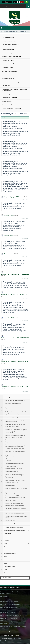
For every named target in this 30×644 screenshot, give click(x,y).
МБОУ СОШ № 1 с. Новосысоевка (9, 607)
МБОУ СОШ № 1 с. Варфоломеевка (10, 602)
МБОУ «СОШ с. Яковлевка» (8, 599)
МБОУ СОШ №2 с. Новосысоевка (9, 610)
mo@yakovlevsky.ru (16, 638)
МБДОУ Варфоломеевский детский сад (11, 615)
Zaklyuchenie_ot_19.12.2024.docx (14, 197)
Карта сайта (4, 641)
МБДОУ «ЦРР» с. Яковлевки (8, 613)
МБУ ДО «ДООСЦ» (5, 624)
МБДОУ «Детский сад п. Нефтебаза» (10, 621)
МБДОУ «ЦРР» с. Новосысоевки (9, 618)
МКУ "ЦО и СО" (4, 596)
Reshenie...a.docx (9, 215)
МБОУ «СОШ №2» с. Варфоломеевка (10, 604)
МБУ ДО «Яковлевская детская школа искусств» (13, 626)
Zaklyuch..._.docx (9, 318)
